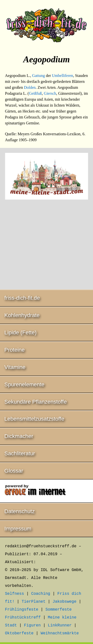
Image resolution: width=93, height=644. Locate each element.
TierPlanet (33, 602)
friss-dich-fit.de (22, 298)
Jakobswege (64, 602)
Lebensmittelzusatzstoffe (34, 419)
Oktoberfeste (19, 633)
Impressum (18, 529)
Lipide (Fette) (21, 333)
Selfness (15, 594)
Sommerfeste (59, 610)
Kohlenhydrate (22, 315)
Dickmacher (19, 436)
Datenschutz (20, 511)
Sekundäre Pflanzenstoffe (36, 402)
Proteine (15, 350)
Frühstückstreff (23, 618)
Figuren (32, 625)
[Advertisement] (46, 245)
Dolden (30, 87)
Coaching (41, 594)
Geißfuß (35, 93)
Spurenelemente (24, 384)
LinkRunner (60, 625)
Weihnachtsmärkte (60, 633)
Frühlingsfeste (22, 610)
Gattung (38, 76)
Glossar (14, 471)
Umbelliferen (62, 76)
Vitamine (15, 367)
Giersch (50, 93)
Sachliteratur (20, 453)
